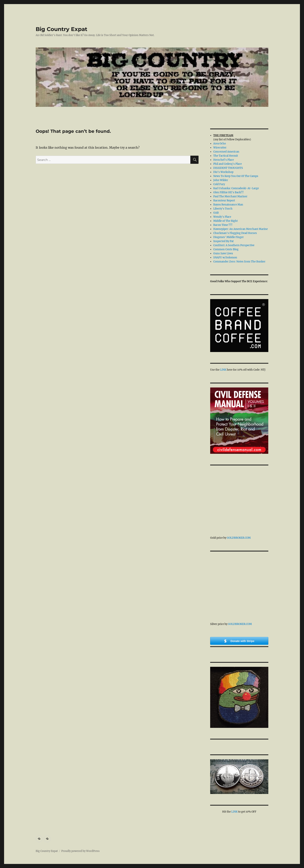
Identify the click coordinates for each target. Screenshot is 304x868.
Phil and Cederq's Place (228, 164)
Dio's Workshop (223, 172)
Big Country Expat (61, 29)
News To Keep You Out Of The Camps (236, 176)
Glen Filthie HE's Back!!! (228, 192)
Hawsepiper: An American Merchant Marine (241, 229)
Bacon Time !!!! (223, 225)
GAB (216, 213)
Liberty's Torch (223, 209)
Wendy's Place (222, 217)
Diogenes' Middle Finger (228, 237)
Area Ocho (220, 144)
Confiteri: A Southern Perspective (234, 245)
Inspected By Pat (223, 241)
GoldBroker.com (239, 538)
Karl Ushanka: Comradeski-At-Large (236, 188)
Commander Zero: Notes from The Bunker (239, 262)
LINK (223, 370)
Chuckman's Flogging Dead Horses (235, 233)
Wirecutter (220, 148)
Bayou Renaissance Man (228, 205)
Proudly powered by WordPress (80, 851)
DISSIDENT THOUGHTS (228, 168)
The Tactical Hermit (226, 156)
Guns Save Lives (223, 253)
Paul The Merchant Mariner (230, 196)
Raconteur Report (224, 201)
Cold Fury (219, 184)
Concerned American (226, 152)
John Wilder (221, 180)
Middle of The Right (225, 221)
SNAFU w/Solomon (225, 258)
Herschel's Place (224, 160)
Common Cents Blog (226, 249)
